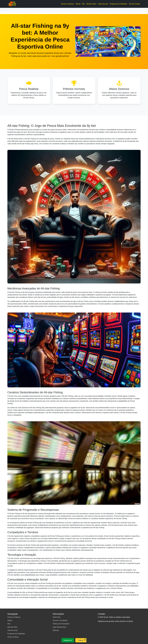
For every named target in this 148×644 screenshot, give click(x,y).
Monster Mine (91, 4)
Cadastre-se (68, 640)
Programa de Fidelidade (118, 4)
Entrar (81, 640)
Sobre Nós (57, 617)
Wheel (78, 4)
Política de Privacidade (61, 624)
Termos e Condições (60, 620)
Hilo (83, 4)
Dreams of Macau (67, 4)
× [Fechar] (85, 640)
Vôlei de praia (103, 4)
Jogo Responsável (59, 627)
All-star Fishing (134, 4)
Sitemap (56, 630)
